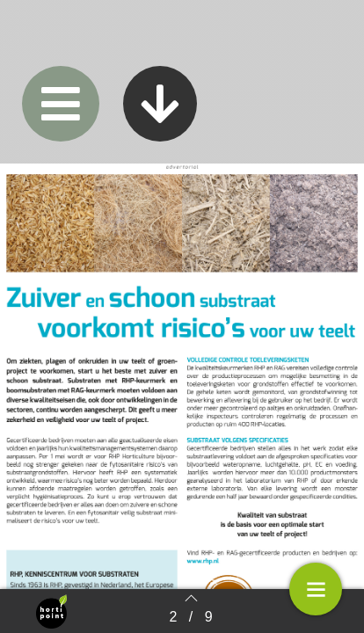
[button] (61, 104)
